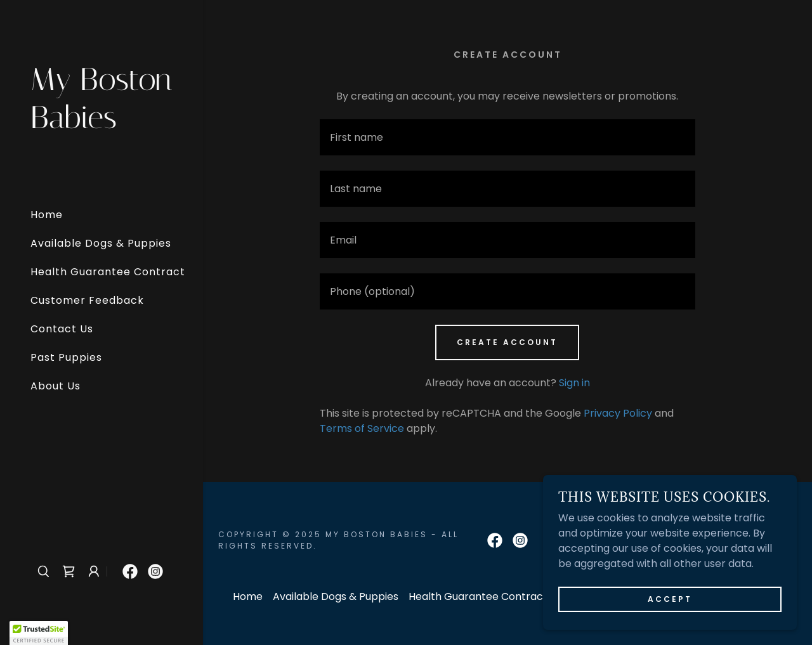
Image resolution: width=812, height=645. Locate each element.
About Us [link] (56, 386)
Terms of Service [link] (362, 428)
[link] (101, 125)
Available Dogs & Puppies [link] (101, 243)
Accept (670, 599)
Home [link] (47, 215)
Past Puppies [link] (66, 357)
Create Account (507, 342)
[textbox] (507, 137)
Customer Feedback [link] (87, 300)
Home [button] (248, 596)
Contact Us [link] (62, 329)
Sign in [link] (574, 383)
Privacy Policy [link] (618, 413)
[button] (94, 571)
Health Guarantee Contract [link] (108, 272)
